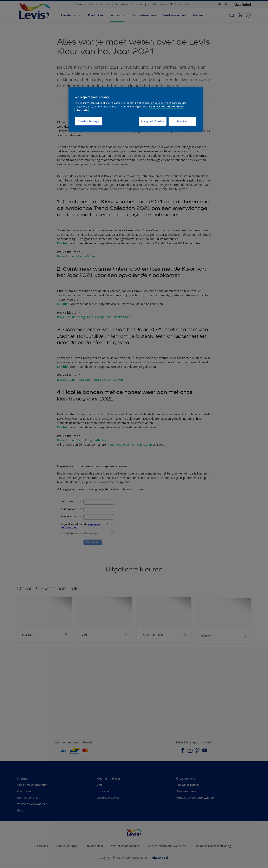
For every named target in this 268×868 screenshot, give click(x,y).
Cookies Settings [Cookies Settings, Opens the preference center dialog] (88, 121)
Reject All (182, 121)
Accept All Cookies (152, 121)
